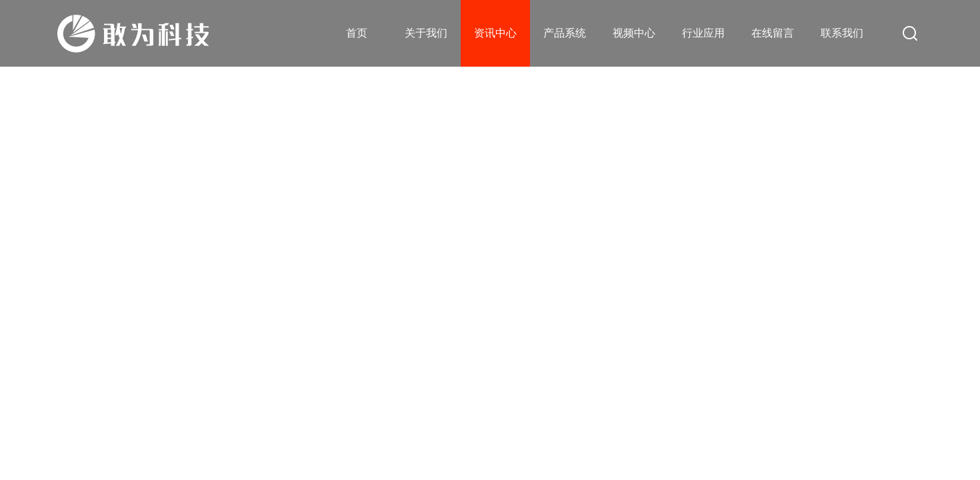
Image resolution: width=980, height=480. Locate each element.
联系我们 (842, 33)
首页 (357, 33)
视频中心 (634, 33)
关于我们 (426, 33)
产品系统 (565, 33)
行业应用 (703, 33)
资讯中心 (495, 33)
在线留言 (773, 33)
